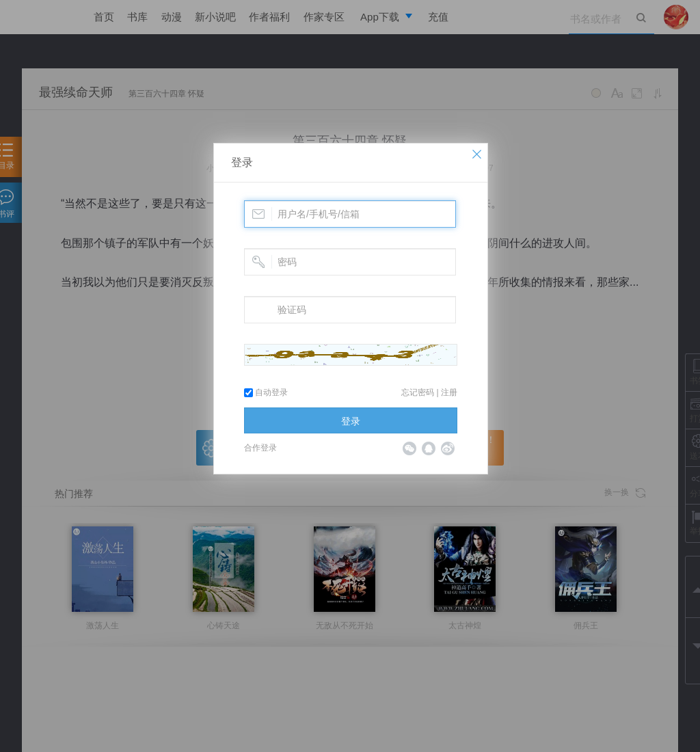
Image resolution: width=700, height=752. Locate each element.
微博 (448, 448)
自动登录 (266, 392)
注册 (449, 392)
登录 (242, 162)
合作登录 (260, 448)
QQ (429, 448)
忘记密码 (418, 392)
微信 (409, 448)
